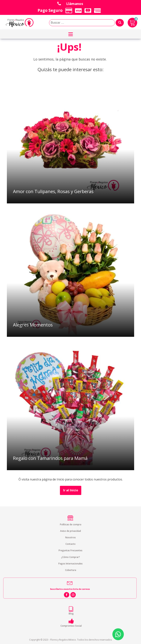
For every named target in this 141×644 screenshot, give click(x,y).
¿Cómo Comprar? (70, 557)
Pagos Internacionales (70, 564)
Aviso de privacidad (70, 531)
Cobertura (71, 570)
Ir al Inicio (71, 490)
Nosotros (70, 537)
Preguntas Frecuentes (70, 550)
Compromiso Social (71, 626)
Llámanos (75, 4)
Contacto (70, 544)
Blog (71, 614)
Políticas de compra (71, 524)
